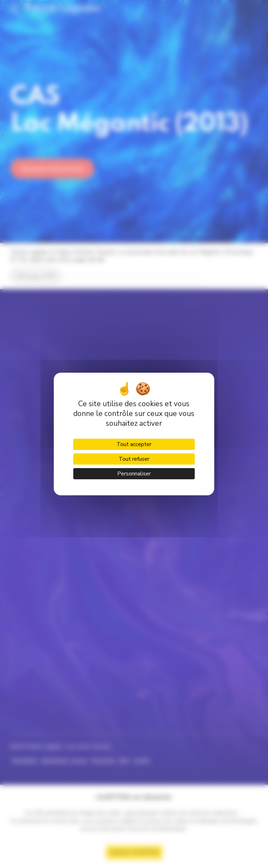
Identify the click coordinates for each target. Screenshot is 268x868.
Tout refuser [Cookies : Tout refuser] (134, 459)
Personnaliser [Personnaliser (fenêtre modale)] (134, 474)
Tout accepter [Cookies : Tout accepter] (134, 444)
